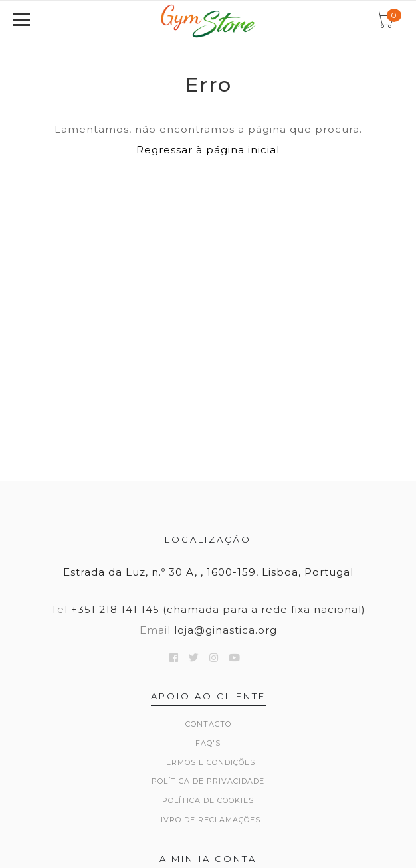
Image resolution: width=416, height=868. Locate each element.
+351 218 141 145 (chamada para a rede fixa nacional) (218, 609)
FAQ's (208, 743)
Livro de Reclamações (208, 820)
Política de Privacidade (208, 781)
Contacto (208, 724)
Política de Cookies (208, 800)
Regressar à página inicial (208, 150)
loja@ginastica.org (226, 630)
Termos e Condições (208, 762)
